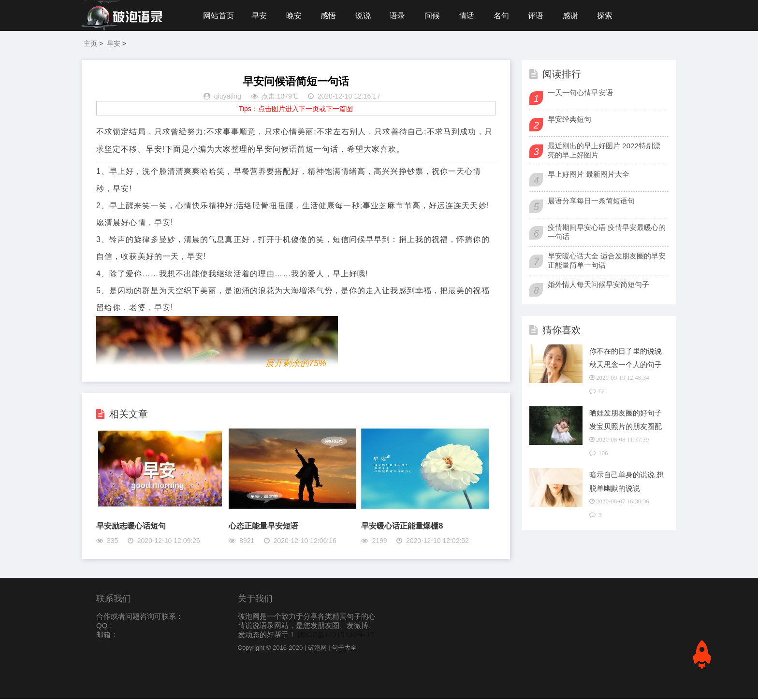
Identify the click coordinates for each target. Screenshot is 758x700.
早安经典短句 (569, 120)
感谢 (575, 16)
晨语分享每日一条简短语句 (591, 202)
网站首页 (219, 16)
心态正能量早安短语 (263, 527)
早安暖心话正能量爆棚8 (402, 527)
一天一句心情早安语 (580, 93)
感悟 (330, 16)
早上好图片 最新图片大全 (589, 175)
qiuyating (228, 98)
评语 (540, 16)
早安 (260, 16)
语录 (400, 16)
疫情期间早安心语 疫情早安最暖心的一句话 (607, 233)
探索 (610, 16)
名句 (505, 16)
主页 (90, 44)
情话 (470, 16)
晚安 (295, 16)
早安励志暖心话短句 (131, 527)
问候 (435, 16)
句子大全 (344, 649)
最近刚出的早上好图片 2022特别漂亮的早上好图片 (604, 151)
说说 (365, 16)
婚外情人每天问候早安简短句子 (598, 285)
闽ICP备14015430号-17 (336, 636)
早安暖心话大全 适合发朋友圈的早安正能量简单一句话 (607, 261)
